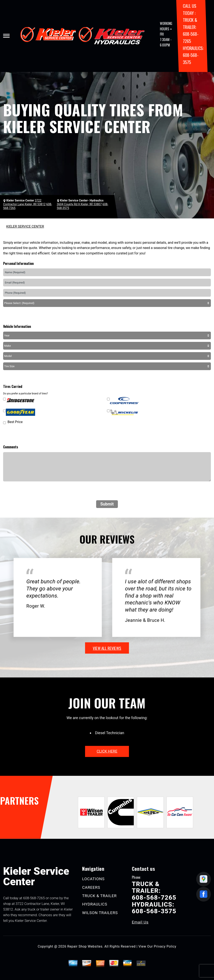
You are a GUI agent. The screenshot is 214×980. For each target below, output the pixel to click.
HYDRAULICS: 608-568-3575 (193, 55)
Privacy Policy (165, 946)
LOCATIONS (93, 879)
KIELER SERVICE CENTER (25, 226)
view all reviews (107, 648)
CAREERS (91, 887)
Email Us (140, 922)
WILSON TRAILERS (100, 913)
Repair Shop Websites (85, 946)
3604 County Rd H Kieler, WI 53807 (79, 204)
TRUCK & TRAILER (99, 896)
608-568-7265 (34, 898)
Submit (107, 504)
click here (107, 751)
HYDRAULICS (95, 904)
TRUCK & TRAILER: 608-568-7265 (154, 891)
